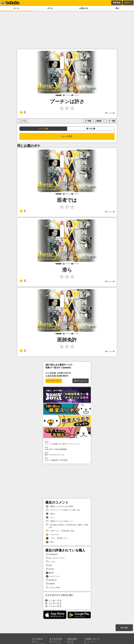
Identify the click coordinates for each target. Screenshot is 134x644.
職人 (118, 8)
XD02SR (50, 584)
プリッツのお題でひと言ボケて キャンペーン (67, 443)
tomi (49, 565)
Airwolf (50, 569)
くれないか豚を (53, 588)
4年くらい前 (110, 113)
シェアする (23, 121)
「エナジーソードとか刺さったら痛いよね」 (64, 510)
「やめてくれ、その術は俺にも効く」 (61, 531)
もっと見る (67, 136)
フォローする (53, 603)
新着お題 (70, 642)
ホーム (16, 8)
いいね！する (53, 601)
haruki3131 (51, 580)
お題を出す (84, 8)
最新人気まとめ (55, 642)
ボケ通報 (88, 121)
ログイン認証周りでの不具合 (67, 459)
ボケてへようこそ (81, 381)
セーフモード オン (54, 381)
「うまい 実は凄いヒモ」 (57, 538)
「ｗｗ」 (51, 518)
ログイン (128, 3)
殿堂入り (35, 642)
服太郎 (50, 573)
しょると (51, 562)
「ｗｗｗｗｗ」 (53, 535)
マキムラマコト (53, 576)
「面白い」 (51, 514)
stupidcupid (52, 554)
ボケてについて (90, 642)
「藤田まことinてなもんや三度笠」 (60, 506)
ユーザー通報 (110, 121)
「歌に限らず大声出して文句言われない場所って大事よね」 (67, 526)
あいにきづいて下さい (55, 558)
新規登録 (117, 3)
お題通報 (98, 121)
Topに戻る (124, 628)
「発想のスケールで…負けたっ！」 (60, 521)
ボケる (50, 8)
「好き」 (51, 542)
